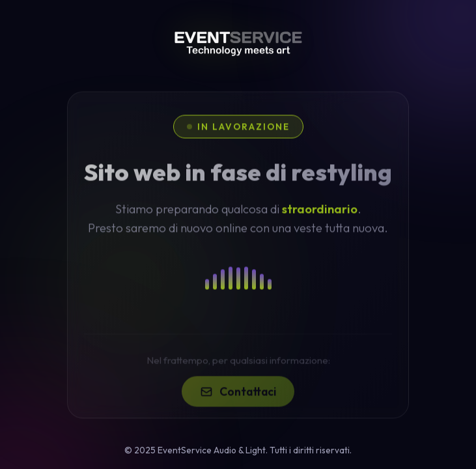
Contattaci (238, 398)
